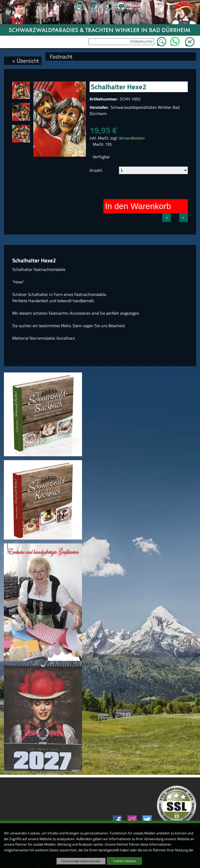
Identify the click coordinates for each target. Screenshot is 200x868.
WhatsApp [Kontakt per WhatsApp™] (175, 40)
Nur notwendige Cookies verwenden (81, 861)
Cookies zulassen (124, 861)
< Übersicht (26, 61)
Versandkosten (132, 138)
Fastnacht (61, 56)
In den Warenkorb (138, 206)
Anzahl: (96, 170)
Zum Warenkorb (190, 39)
